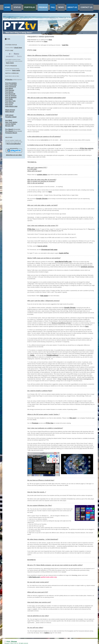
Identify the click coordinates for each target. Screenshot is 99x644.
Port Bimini (9, 92)
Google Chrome (42, 198)
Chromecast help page (49, 250)
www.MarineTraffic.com (63, 262)
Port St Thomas (11, 96)
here (50, 40)
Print (7, 641)
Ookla (32, 355)
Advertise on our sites (14, 155)
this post (73, 418)
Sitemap (14, 641)
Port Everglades (11, 83)
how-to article (42, 246)
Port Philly (9, 99)
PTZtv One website (87, 148)
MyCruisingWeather (14, 144)
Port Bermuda (10, 94)
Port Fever (9, 105)
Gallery (47, 633)
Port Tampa (9, 103)
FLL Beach (9, 129)
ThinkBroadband (52, 355)
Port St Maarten (11, 97)
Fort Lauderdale (11, 85)
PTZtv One (31, 229)
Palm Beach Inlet (11, 106)
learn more (10, 63)
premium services (87, 267)
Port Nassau (10, 90)
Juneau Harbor (11, 124)
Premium (35, 423)
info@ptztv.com (34, 577)
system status (42, 174)
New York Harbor (11, 122)
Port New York (10, 101)
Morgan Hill (9, 126)
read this (65, 45)
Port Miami (9, 88)
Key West (9, 120)
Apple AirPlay (64, 253)
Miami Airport (10, 110)
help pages (44, 296)
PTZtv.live (9, 80)
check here (18, 48)
